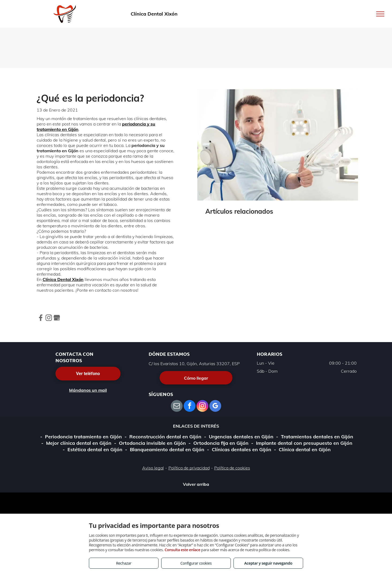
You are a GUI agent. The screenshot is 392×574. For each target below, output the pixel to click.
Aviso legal (153, 468)
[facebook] (190, 407)
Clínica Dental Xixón (63, 279)
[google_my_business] (215, 407)
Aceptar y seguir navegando (268, 563)
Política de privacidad (189, 468)
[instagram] (202, 407)
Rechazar (124, 563)
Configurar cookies (196, 563)
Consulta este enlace (182, 550)
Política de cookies (232, 468)
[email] (177, 407)
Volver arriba (196, 484)
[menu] (380, 14)
